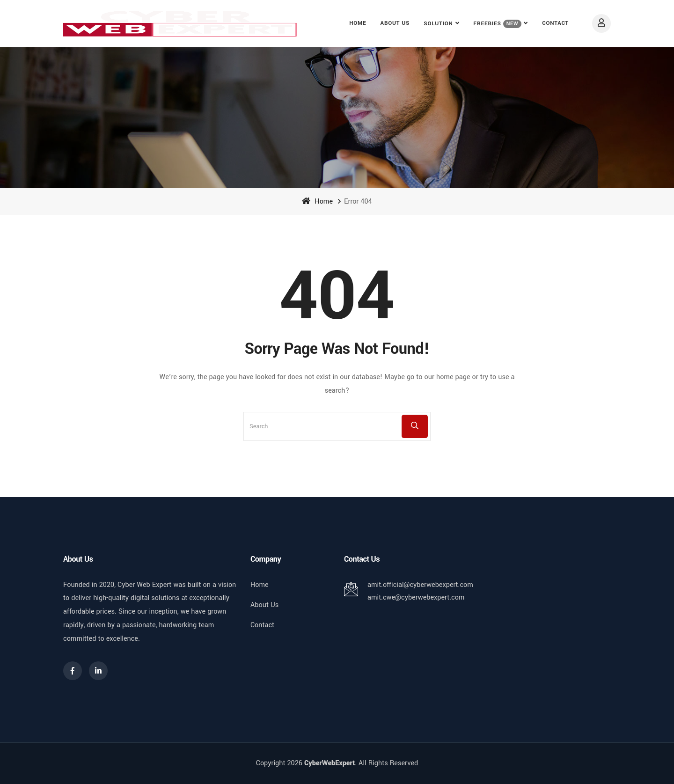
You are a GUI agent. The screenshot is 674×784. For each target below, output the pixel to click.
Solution (438, 24)
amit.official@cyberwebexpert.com (420, 585)
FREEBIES (497, 24)
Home (358, 23)
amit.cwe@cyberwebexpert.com (416, 597)
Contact (555, 23)
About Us (395, 23)
